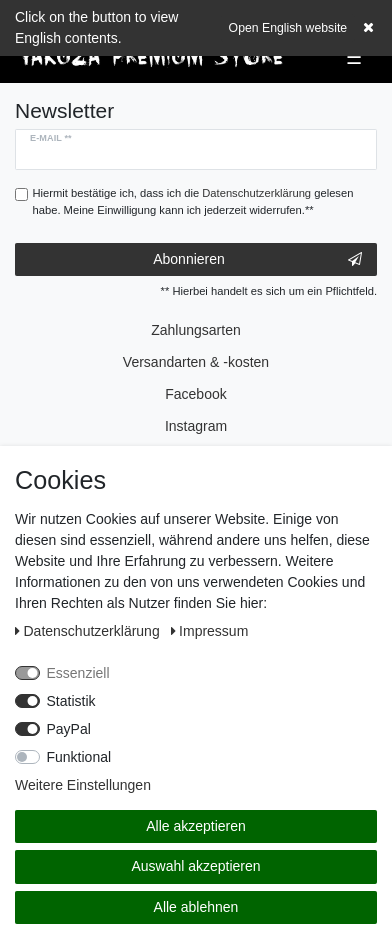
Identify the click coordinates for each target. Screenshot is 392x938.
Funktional (79, 757)
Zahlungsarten (196, 330)
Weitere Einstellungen (83, 785)
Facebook (195, 394)
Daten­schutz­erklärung (89, 631)
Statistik (71, 701)
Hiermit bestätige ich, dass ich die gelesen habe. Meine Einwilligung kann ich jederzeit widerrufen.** (193, 201)
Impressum (210, 631)
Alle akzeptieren (196, 826)
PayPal (69, 729)
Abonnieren (257, 260)
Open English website (288, 28)
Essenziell (78, 673)
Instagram (196, 426)
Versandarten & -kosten (196, 362)
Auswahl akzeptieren (195, 866)
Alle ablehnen (196, 907)
